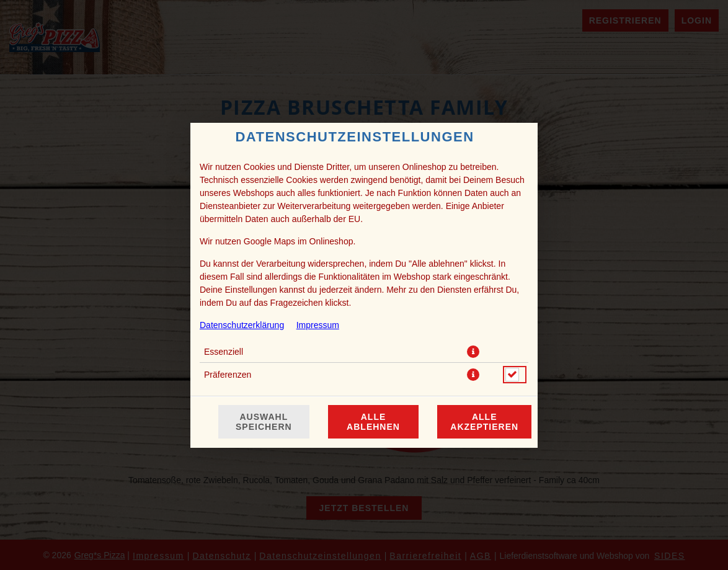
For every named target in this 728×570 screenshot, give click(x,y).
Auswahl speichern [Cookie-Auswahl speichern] (264, 422)
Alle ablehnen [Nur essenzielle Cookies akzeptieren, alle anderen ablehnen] (373, 422)
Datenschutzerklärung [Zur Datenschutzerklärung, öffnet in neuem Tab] (242, 325)
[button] (473, 352)
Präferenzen (228, 375)
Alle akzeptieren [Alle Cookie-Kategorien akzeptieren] (484, 422)
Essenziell (224, 352)
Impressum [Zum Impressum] (318, 325)
